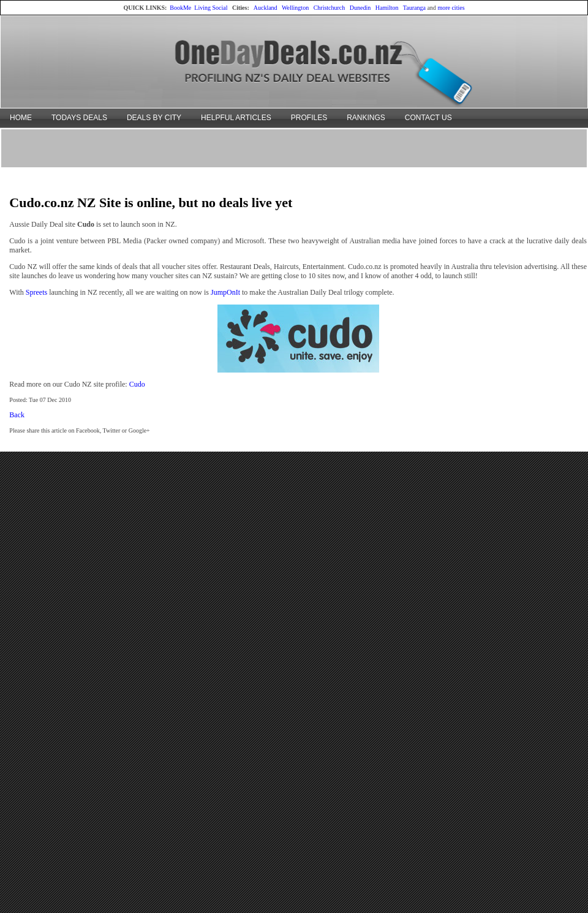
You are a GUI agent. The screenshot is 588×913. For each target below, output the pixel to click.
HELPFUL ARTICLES (236, 118)
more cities (451, 8)
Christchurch (330, 8)
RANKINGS (366, 118)
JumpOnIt (225, 292)
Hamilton (387, 8)
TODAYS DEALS (79, 118)
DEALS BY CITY (154, 118)
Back (17, 415)
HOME (21, 118)
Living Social (211, 8)
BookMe (180, 8)
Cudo (137, 384)
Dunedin (360, 8)
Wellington (295, 8)
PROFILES (309, 118)
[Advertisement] (294, 148)
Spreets (36, 292)
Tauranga (414, 8)
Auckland (266, 8)
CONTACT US (428, 118)
